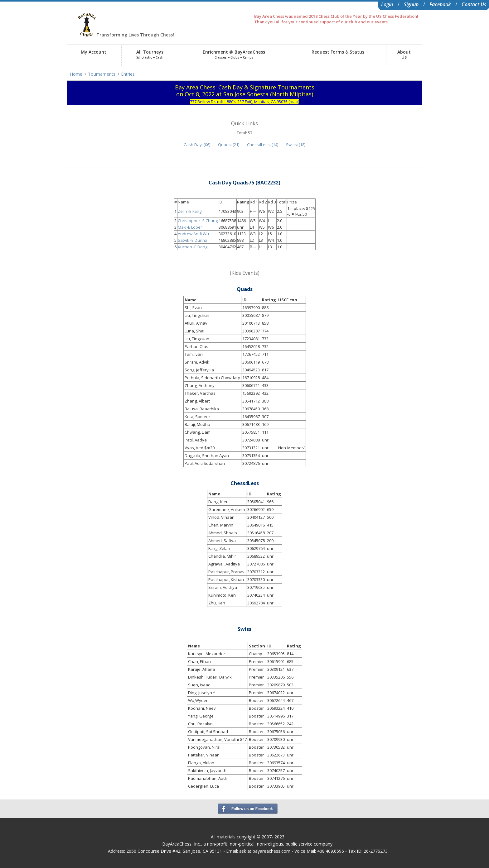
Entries (128, 74)
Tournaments (102, 74)
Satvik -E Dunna (193, 240)
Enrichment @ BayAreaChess (234, 54)
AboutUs (404, 54)
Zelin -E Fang (190, 211)
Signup (411, 4)
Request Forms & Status (338, 52)
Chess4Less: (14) (263, 145)
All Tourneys (150, 54)
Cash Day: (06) (197, 145)
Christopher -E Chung (198, 221)
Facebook (440, 4)
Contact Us (474, 4)
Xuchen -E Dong (193, 247)
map (294, 102)
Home (76, 74)
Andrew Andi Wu (193, 234)
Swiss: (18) (296, 145)
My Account (94, 52)
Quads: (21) (229, 145)
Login (387, 4)
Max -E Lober (190, 227)
